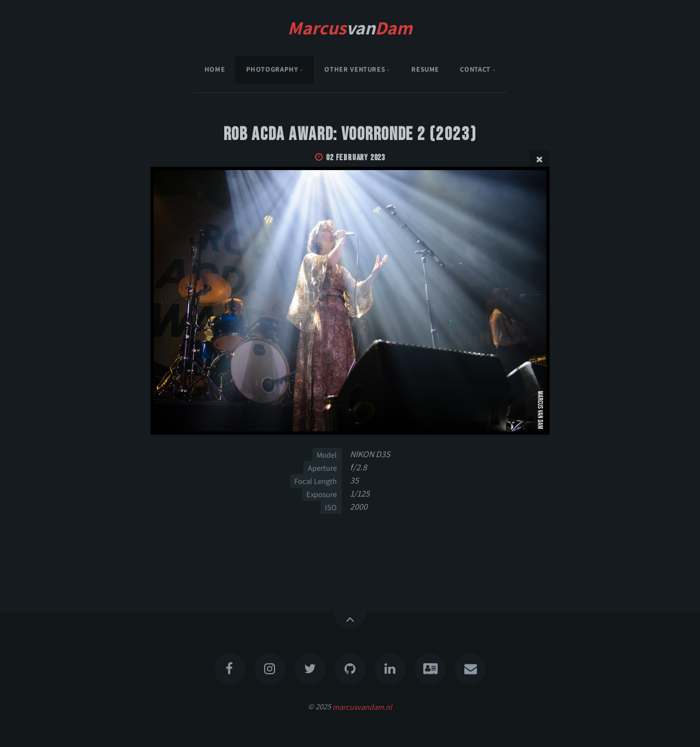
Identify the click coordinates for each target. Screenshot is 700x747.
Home (215, 69)
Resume (425, 69)
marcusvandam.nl (362, 706)
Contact (475, 69)
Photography (272, 69)
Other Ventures (355, 69)
